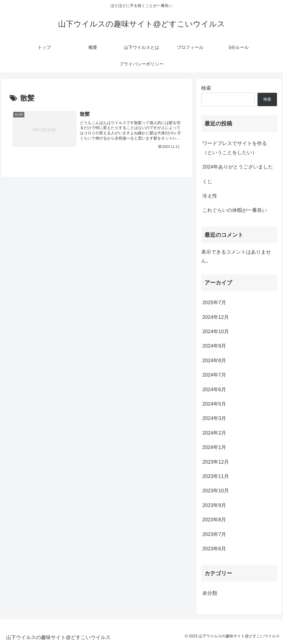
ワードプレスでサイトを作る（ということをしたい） (235, 148)
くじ (207, 182)
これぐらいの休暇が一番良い (235, 210)
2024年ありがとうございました (238, 167)
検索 (206, 88)
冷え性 (210, 196)
